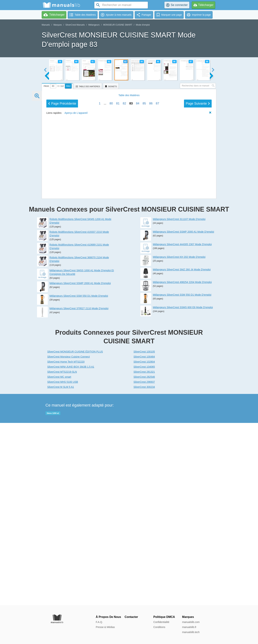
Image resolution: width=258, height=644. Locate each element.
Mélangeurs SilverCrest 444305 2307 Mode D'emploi (182, 427)
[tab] (58, 86)
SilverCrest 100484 (144, 539)
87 (157, 351)
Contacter (131, 617)
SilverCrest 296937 (144, 564)
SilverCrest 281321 (144, 554)
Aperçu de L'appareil (76, 360)
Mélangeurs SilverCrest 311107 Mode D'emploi (179, 401)
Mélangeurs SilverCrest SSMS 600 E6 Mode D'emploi (183, 490)
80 (111, 351)
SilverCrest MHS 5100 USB (63, 564)
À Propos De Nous (108, 617)
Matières (129, 342)
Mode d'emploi (143, 25)
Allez (68, 86)
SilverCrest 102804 (144, 544)
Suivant (198, 351)
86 (151, 351)
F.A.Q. (99, 622)
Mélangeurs (94, 25)
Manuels (46, 25)
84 (138, 351)
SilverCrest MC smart (59, 559)
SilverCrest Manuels (75, 25)
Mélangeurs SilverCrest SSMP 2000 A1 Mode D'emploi (80, 465)
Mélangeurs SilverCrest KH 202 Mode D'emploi (179, 439)
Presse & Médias (105, 627)
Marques (58, 25)
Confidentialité (161, 622)
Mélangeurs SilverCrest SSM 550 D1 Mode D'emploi (79, 478)
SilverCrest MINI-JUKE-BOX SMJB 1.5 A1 (71, 549)
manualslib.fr (189, 627)
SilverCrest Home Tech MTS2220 (66, 544)
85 (144, 351)
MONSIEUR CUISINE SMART (118, 25)
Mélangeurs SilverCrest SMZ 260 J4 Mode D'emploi (182, 452)
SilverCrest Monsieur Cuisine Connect (69, 539)
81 (118, 351)
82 (124, 351)
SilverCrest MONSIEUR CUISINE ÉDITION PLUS (75, 534)
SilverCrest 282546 (144, 559)
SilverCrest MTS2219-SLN (62, 554)
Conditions (159, 627)
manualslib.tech (191, 632)
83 (131, 351)
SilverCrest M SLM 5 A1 (61, 569)
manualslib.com (191, 622)
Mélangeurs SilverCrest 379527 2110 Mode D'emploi (79, 491)
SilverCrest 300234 (144, 569)
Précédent (62, 351)
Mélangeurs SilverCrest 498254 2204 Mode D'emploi (182, 464)
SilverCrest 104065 (144, 549)
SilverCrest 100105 (144, 534)
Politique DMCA (164, 617)
